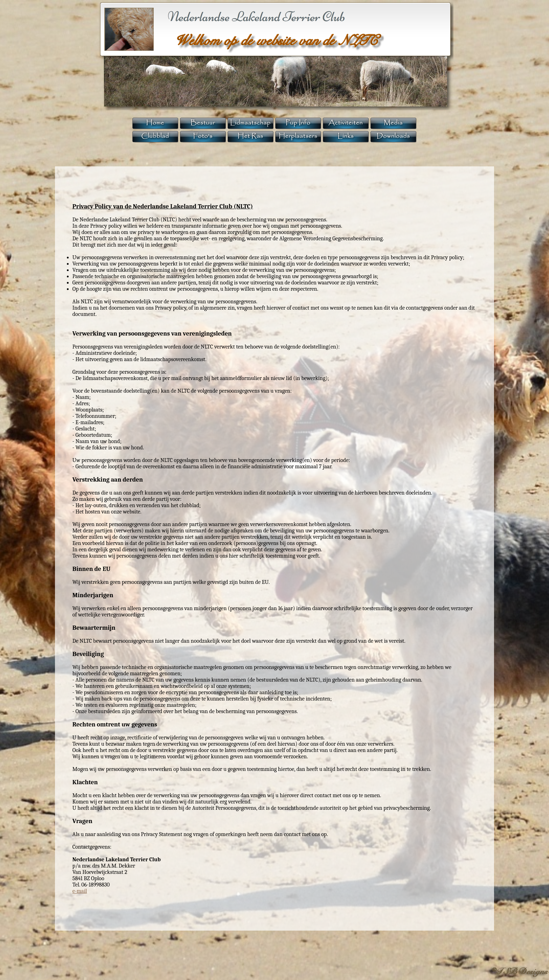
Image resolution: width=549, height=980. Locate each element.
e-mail (80, 891)
